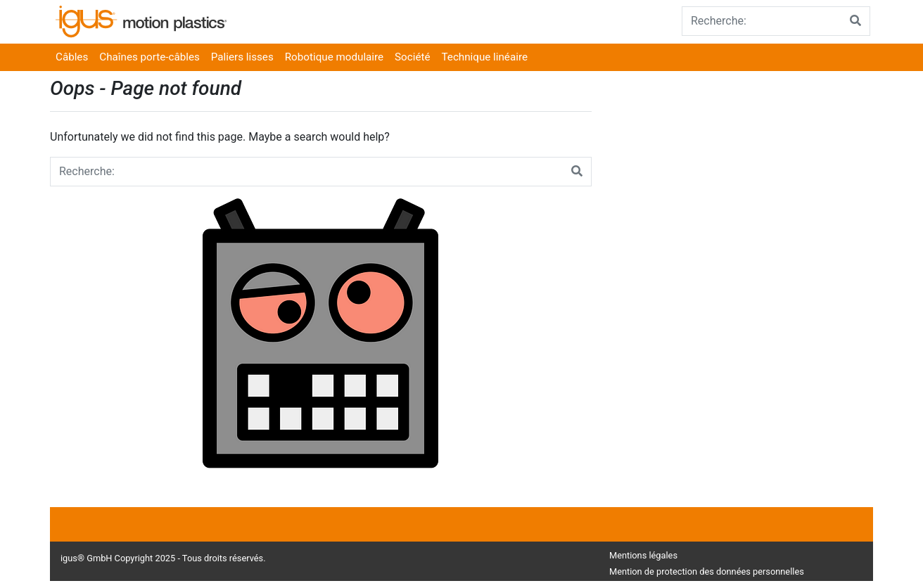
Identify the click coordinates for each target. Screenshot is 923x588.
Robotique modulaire (334, 57)
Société (412, 57)
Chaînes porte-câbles (149, 57)
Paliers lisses (242, 57)
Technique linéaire (485, 57)
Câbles (72, 57)
